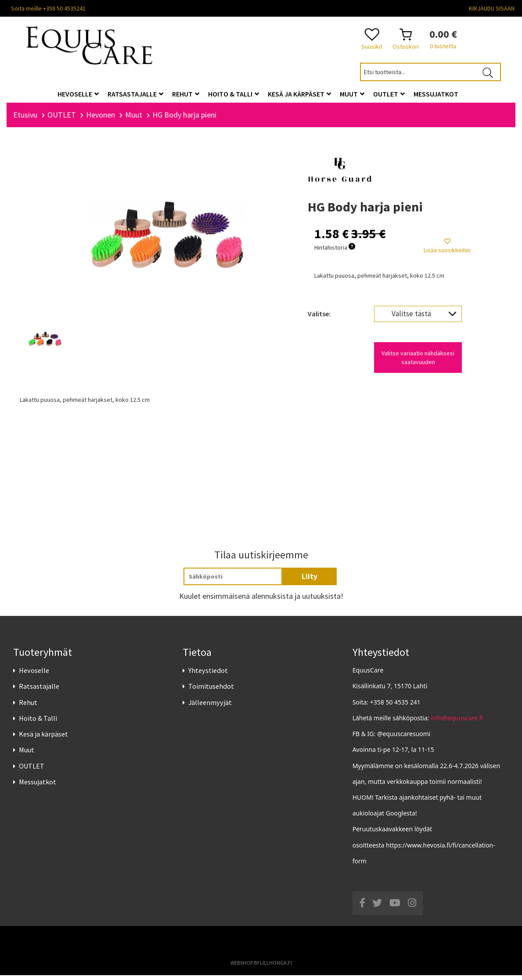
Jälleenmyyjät (210, 707)
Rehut (28, 707)
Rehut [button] (186, 94)
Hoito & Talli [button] (234, 94)
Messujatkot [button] (436, 94)
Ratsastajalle (39, 691)
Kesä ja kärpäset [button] (299, 94)
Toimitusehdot (211, 691)
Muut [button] (352, 94)
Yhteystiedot (208, 675)
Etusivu (25, 120)
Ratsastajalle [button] (135, 94)
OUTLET (32, 771)
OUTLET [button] (389, 94)
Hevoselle (34, 675)
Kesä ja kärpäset (43, 739)
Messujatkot (38, 787)
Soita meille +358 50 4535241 (48, 8)
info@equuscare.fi (457, 723)
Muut (27, 755)
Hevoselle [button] (78, 94)
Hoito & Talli (38, 723)
